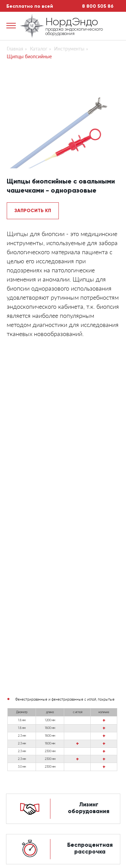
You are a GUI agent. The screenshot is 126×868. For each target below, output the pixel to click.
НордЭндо (72, 22)
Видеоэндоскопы (86, 727)
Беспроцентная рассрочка (90, 503)
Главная (15, 49)
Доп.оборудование (88, 735)
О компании (23, 720)
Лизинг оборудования (89, 463)
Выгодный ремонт (88, 544)
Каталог (39, 49)
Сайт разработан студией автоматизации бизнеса (63, 854)
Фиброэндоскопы (86, 720)
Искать (54, 781)
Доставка (20, 744)
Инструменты (69, 49)
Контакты (20, 753)
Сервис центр (26, 727)
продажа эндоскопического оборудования (74, 32)
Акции (15, 735)
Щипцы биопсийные (29, 56)
